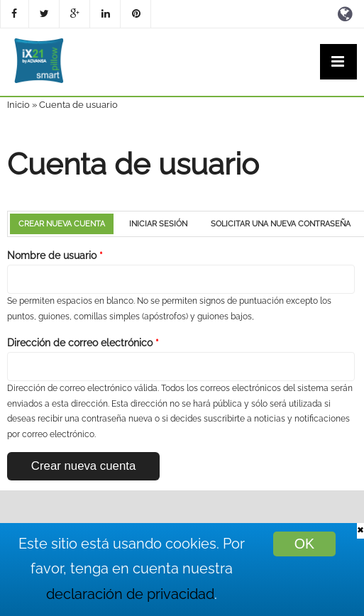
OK (304, 544)
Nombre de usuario (55, 255)
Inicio (18, 105)
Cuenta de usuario (78, 105)
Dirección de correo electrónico (83, 343)
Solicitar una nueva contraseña (281, 224)
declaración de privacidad (130, 594)
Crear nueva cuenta (66, 224)
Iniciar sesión (158, 224)
